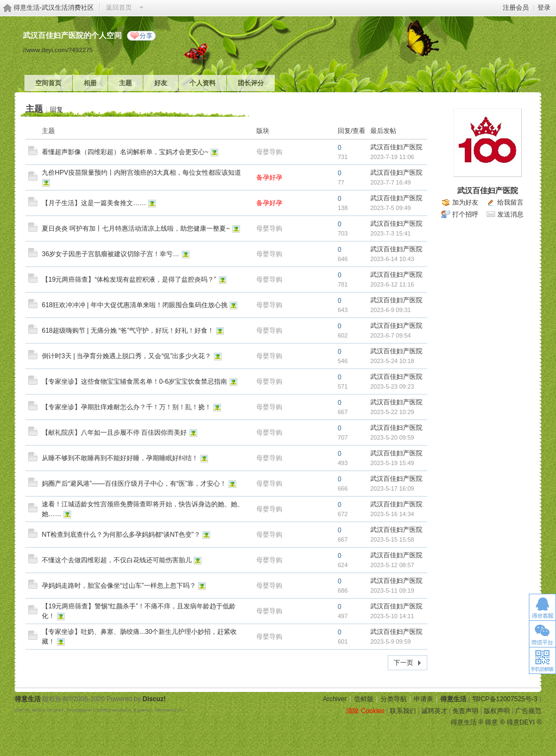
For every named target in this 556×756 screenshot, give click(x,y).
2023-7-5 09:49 (391, 208)
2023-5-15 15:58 (392, 539)
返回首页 (119, 8)
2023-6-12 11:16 (392, 284)
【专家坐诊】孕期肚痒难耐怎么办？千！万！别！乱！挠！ (127, 407)
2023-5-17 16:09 (392, 488)
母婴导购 (269, 152)
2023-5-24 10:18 (392, 361)
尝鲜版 (364, 699)
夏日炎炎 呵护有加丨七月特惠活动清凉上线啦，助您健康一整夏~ (136, 228)
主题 (125, 83)
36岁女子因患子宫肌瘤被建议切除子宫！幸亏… (110, 254)
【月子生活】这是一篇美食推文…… (94, 203)
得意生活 (453, 699)
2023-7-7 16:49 (391, 182)
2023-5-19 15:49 (392, 463)
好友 (161, 83)
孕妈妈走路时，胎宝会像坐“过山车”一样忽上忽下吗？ (119, 586)
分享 (146, 36)
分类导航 (394, 699)
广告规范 (528, 711)
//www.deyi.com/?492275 (58, 50)
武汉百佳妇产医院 (396, 147)
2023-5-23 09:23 (392, 386)
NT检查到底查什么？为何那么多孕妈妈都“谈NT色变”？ (121, 535)
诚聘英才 (434, 711)
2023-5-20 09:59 (392, 437)
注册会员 (516, 8)
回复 (56, 110)
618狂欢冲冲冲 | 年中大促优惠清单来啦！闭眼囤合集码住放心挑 (135, 305)
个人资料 (203, 83)
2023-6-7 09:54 (391, 335)
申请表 (424, 699)
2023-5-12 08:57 (392, 565)
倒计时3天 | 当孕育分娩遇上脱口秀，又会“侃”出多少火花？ (127, 356)
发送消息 (510, 214)
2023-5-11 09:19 (392, 590)
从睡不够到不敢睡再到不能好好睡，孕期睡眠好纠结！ (120, 458)
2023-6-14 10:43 (392, 259)
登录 (544, 8)
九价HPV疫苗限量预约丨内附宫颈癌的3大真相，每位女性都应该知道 (141, 173)
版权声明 (497, 711)
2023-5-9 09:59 (391, 641)
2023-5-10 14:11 (392, 616)
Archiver (334, 699)
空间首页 (48, 83)
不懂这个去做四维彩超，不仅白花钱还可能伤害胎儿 (117, 560)
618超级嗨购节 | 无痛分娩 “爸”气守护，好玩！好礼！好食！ (128, 331)
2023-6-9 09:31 (391, 310)
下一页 (403, 663)
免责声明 (465, 711)
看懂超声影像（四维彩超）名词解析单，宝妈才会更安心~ (125, 152)
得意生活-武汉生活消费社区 (54, 8)
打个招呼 (465, 214)
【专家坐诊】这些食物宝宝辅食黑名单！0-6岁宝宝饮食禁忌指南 (134, 382)
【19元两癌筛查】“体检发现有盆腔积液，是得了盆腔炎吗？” (129, 279)
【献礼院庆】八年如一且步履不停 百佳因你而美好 (114, 433)
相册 (90, 83)
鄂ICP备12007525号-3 (505, 699)
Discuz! (154, 699)
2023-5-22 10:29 (392, 412)
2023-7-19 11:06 (392, 157)
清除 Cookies (365, 711)
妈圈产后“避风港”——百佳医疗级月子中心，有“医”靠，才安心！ (134, 484)
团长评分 (251, 83)
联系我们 (403, 711)
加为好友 (465, 202)
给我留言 (510, 202)
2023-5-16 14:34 (392, 514)
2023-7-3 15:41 (391, 233)
